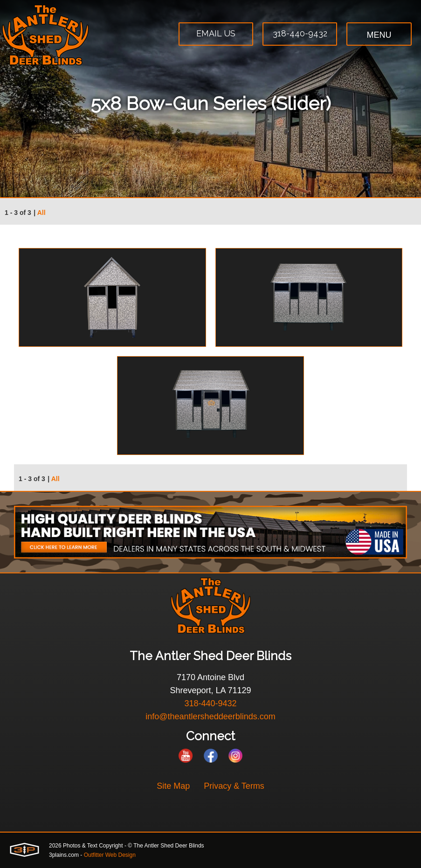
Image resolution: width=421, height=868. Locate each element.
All (41, 213)
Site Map (173, 786)
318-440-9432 (300, 33)
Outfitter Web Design (110, 855)
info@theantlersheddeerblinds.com (210, 716)
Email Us (216, 33)
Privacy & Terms (234, 786)
